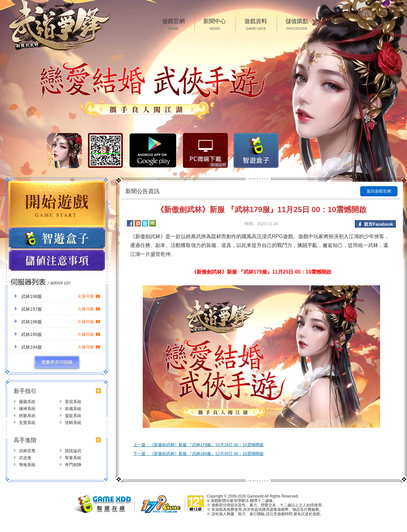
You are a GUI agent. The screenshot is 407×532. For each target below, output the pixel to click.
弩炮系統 (27, 465)
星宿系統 (73, 402)
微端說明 (218, 165)
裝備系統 (73, 409)
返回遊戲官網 (379, 191)
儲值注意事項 (57, 261)
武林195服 (61, 334)
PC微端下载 (205, 150)
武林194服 (61, 347)
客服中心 (379, 25)
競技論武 (73, 451)
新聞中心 (215, 25)
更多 (57, 363)
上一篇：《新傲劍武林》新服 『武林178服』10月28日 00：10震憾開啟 (198, 445)
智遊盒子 (256, 150)
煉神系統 (27, 409)
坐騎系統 (73, 423)
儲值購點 (297, 25)
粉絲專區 (338, 25)
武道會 (25, 458)
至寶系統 (27, 423)
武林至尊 (27, 451)
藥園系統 (27, 402)
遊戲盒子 (57, 238)
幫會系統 (73, 458)
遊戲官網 (173, 25)
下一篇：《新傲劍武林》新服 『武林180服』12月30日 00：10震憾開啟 (198, 454)
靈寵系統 (73, 416)
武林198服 (61, 296)
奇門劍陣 (73, 465)
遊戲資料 (256, 25)
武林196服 (61, 322)
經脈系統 (27, 416)
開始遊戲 (57, 204)
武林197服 (61, 309)
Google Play (153, 150)
